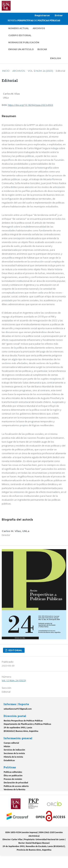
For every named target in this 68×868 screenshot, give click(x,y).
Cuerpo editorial (20, 35)
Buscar (42, 49)
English (56, 58)
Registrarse (42, 15)
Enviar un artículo (21, 49)
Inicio (6, 71)
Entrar (59, 15)
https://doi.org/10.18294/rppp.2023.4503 (30, 105)
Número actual (19, 28)
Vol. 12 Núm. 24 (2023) (40, 71)
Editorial (15, 650)
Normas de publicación (24, 42)
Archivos (39, 28)
